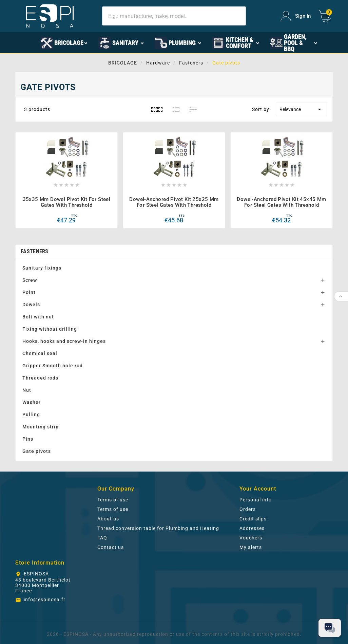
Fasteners (35, 251)
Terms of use (113, 500)
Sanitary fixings (42, 268)
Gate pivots (37, 451)
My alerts (251, 547)
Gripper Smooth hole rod (53, 366)
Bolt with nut (38, 317)
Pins (28, 439)
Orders (248, 509)
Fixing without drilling (50, 329)
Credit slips (253, 519)
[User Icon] (296, 16)
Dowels (31, 305)
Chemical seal (40, 353)
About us (108, 519)
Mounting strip (41, 427)
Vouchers (251, 538)
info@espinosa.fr (45, 600)
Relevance (302, 109)
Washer (32, 402)
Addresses (252, 528)
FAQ (102, 538)
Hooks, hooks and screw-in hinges (64, 341)
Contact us (111, 547)
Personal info (256, 500)
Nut (27, 390)
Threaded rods (40, 378)
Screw (30, 280)
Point (29, 292)
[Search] (174, 16)
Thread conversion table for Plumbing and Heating (158, 528)
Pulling (31, 415)
